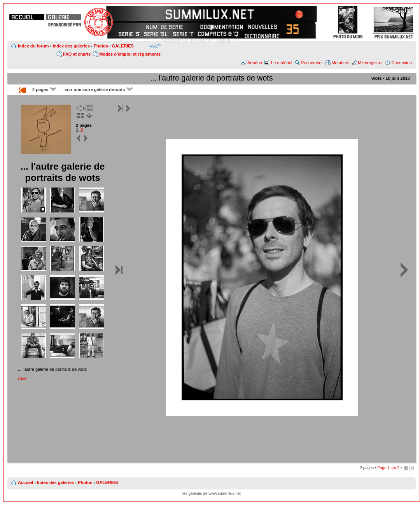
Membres (340, 63)
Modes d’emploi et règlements (130, 54)
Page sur (388, 468)
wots (376, 78)
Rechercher (312, 63)
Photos (101, 46)
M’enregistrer (370, 63)
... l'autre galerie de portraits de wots (211, 78)
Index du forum (33, 46)
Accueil (25, 482)
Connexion (402, 63)
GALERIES (123, 46)
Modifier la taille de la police (155, 46)
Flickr (23, 379)
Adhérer (255, 63)
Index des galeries (71, 46)
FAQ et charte (77, 54)
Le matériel (282, 63)
